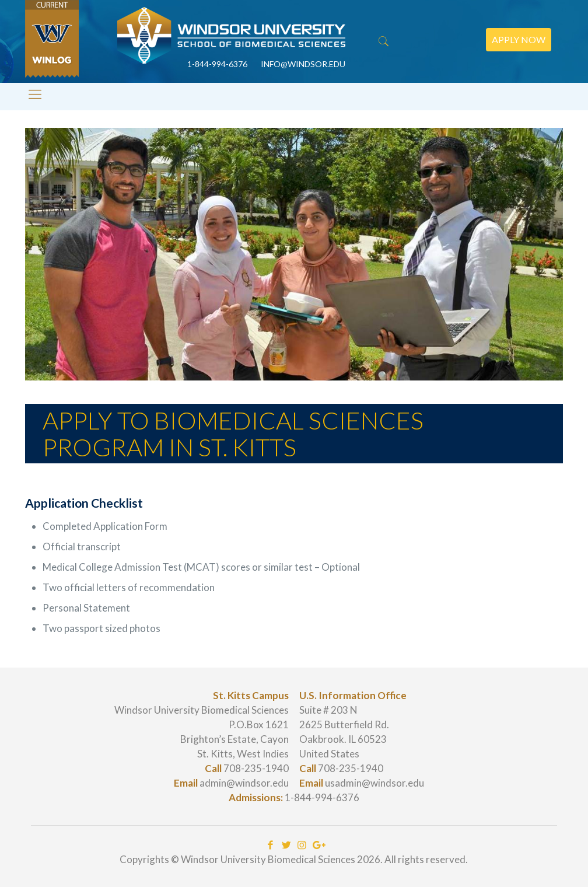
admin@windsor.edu (244, 783)
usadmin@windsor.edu (374, 783)
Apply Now (519, 39)
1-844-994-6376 (322, 797)
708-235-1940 (256, 768)
